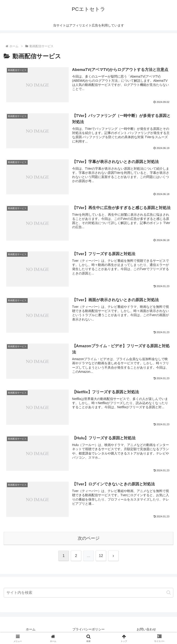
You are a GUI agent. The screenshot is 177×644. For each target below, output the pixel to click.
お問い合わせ (146, 629)
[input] (88, 593)
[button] (169, 593)
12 (101, 556)
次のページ (89, 538)
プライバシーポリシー (88, 629)
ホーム (31, 629)
